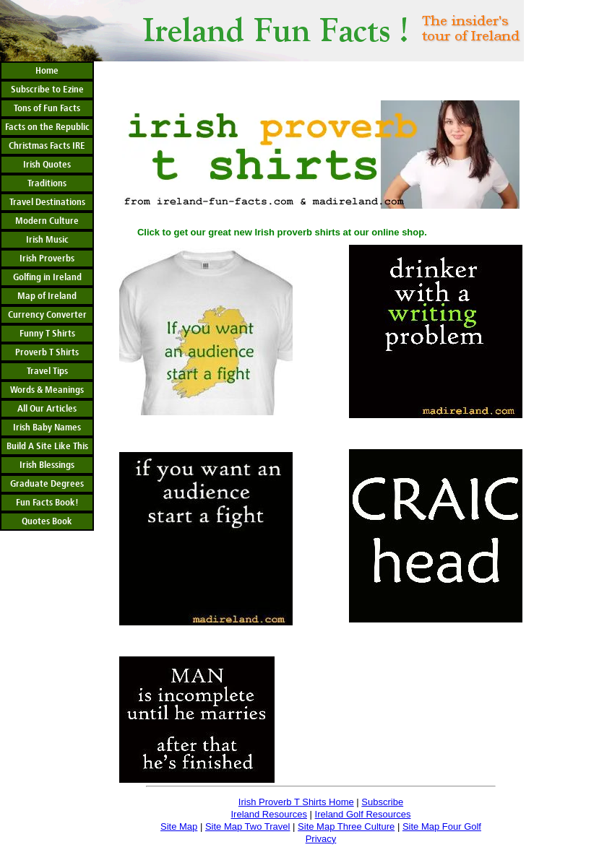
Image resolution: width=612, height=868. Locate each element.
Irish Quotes (47, 165)
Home (47, 71)
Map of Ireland (47, 296)
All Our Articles (47, 409)
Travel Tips (47, 371)
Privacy (321, 839)
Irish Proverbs (47, 259)
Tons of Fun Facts (47, 108)
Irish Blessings (47, 465)
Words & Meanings (47, 390)
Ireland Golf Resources (363, 814)
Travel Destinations (47, 202)
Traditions (47, 183)
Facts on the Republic (47, 127)
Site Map (179, 826)
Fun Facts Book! (47, 503)
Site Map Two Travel (248, 826)
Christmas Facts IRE (47, 146)
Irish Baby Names (47, 428)
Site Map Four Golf (442, 826)
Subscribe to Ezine (47, 90)
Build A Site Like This (47, 446)
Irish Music (47, 240)
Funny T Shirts (47, 334)
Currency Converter (47, 315)
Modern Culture (47, 221)
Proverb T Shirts (47, 352)
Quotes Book (47, 521)
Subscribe (382, 802)
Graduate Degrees (47, 484)
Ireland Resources (269, 814)
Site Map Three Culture (346, 826)
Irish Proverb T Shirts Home (296, 802)
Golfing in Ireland (47, 277)
